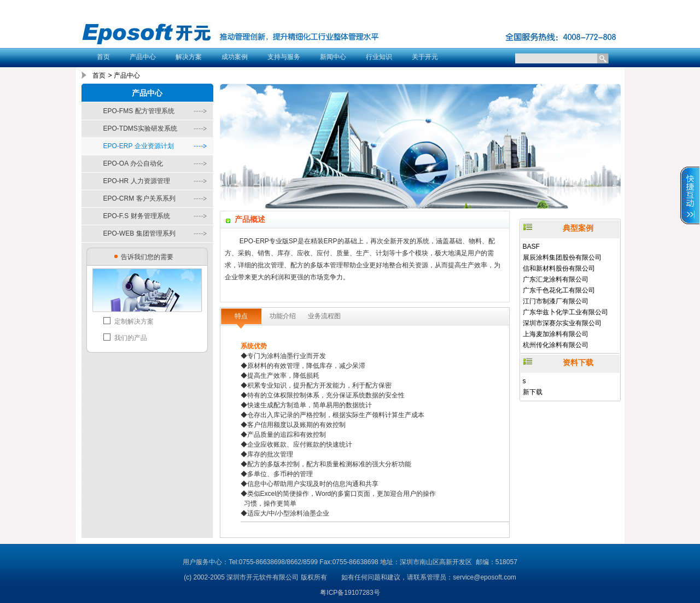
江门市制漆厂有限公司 (556, 301)
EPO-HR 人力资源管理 (137, 181)
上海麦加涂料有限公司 (556, 334)
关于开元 (425, 57)
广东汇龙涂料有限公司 (556, 279)
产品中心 (143, 57)
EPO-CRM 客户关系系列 (139, 198)
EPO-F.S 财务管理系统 (137, 216)
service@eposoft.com (485, 577)
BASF (531, 247)
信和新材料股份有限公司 (559, 268)
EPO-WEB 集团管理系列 (139, 233)
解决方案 (189, 57)
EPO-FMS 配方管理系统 (139, 111)
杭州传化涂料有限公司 (556, 345)
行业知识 (379, 57)
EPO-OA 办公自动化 (133, 163)
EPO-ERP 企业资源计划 (139, 146)
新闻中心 (333, 57)
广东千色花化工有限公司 (559, 290)
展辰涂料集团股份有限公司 (562, 257)
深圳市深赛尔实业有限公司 (562, 323)
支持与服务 (284, 57)
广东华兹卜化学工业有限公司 (565, 312)
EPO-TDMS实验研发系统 (140, 128)
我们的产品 (131, 338)
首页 (103, 57)
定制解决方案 (134, 321)
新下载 (533, 392)
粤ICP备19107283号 (350, 593)
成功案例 (235, 57)
